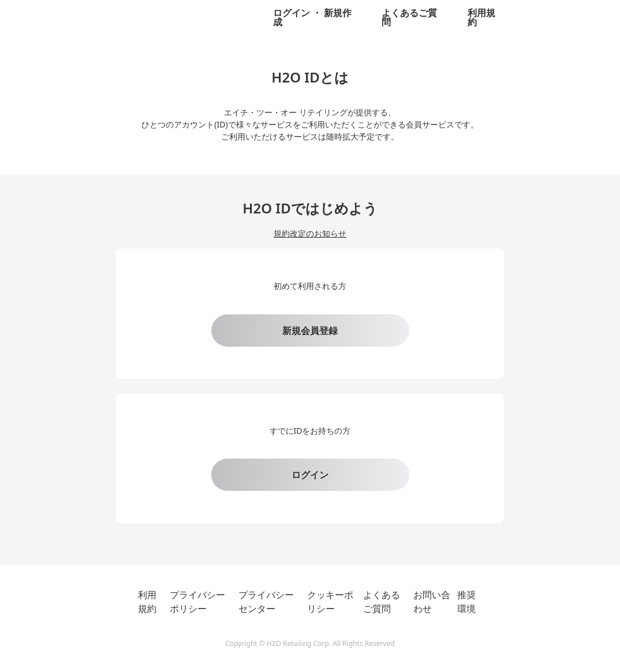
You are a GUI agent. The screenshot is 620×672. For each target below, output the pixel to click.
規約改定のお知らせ (310, 233)
